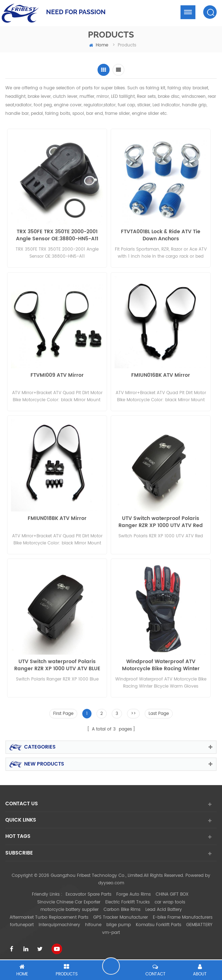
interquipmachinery (59, 922)
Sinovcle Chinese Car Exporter (69, 899)
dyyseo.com (111, 880)
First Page (63, 711)
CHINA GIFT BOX (172, 891)
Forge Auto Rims (134, 891)
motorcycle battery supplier (70, 906)
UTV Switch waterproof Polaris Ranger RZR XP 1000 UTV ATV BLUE (57, 663)
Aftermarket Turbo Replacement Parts (49, 914)
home (99, 45)
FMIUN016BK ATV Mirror (161, 375)
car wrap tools (170, 899)
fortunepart (22, 922)
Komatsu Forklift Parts (159, 922)
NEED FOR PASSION (76, 12)
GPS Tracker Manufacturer (121, 914)
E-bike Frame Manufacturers (183, 914)
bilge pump (119, 922)
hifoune (93, 922)
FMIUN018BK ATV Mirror (57, 517)
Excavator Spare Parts (88, 891)
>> (133, 711)
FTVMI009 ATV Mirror (57, 375)
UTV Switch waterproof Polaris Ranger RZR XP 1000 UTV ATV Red (161, 521)
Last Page (159, 711)
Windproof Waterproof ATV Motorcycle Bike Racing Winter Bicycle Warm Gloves (161, 663)
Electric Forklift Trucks (127, 899)
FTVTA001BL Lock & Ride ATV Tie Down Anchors (161, 235)
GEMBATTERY (199, 922)
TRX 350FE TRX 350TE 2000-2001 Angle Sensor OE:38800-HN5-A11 (57, 235)
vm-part (111, 929)
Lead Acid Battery (164, 906)
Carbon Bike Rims (122, 906)
